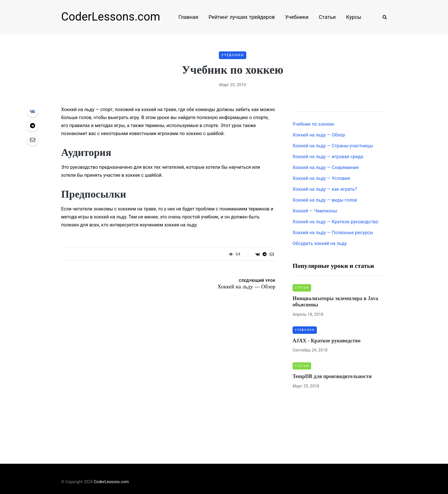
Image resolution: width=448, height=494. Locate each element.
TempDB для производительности (332, 376)
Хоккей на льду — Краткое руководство (335, 222)
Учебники (297, 17)
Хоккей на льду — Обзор (319, 135)
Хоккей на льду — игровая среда (328, 157)
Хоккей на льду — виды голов (325, 200)
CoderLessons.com (111, 17)
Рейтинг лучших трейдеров (242, 17)
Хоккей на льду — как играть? (325, 189)
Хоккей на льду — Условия (321, 178)
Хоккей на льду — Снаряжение (326, 167)
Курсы (354, 17)
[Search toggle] (383, 17)
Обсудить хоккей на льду (320, 243)
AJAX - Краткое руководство (327, 341)
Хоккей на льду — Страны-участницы (333, 146)
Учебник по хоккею (314, 124)
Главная (188, 17)
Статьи (327, 17)
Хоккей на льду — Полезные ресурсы (333, 233)
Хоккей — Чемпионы (315, 211)
